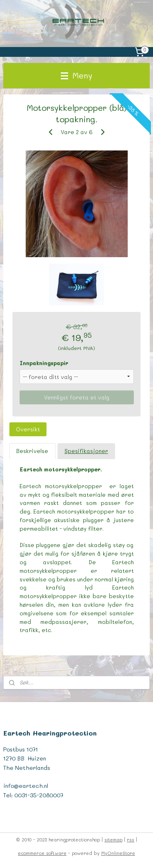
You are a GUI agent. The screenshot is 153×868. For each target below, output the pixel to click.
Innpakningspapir (44, 363)
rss (131, 840)
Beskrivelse (32, 451)
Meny (76, 75)
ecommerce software (42, 853)
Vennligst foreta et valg (77, 397)
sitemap (113, 840)
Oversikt (28, 429)
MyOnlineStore (118, 853)
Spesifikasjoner (86, 451)
